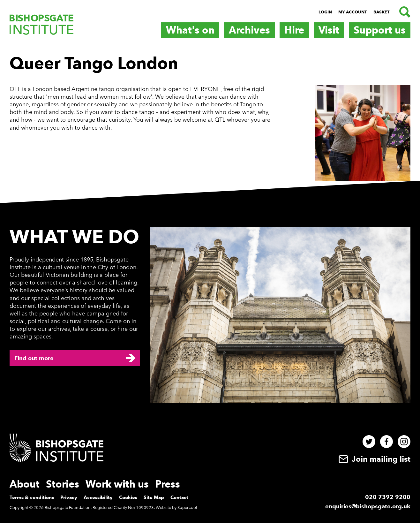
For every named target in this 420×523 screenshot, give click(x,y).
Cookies (128, 497)
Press (168, 484)
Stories (63, 484)
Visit (329, 30)
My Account (353, 12)
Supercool (187, 508)
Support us (380, 30)
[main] (210, 113)
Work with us (117, 484)
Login (325, 12)
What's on (190, 30)
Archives (249, 30)
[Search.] (403, 12)
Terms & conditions (32, 497)
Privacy (69, 497)
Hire (294, 30)
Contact (179, 497)
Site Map (154, 497)
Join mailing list (374, 459)
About (25, 484)
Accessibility (98, 497)
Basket (382, 12)
